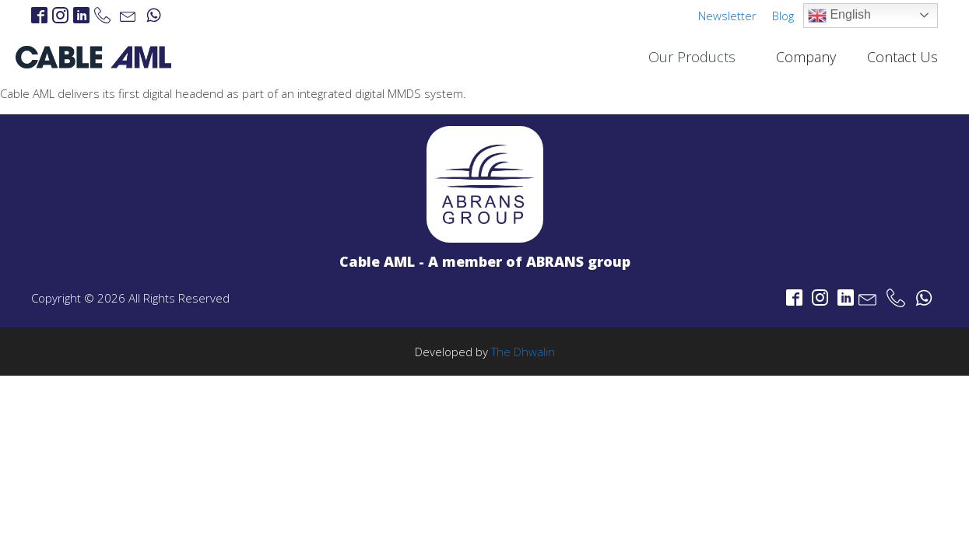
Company (806, 57)
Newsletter (727, 16)
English (839, 16)
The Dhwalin (523, 352)
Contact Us (902, 57)
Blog (783, 16)
